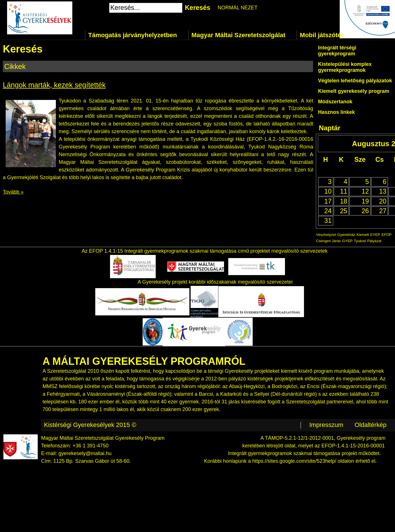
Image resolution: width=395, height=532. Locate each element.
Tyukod (360, 241)
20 (383, 201)
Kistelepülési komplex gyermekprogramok (345, 67)
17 (328, 201)
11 (344, 191)
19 (365, 201)
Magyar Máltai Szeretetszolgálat (238, 35)
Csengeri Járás (328, 241)
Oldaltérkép (370, 425)
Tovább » (13, 192)
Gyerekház (346, 235)
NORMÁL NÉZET (238, 8)
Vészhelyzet (326, 235)
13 (383, 191)
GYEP (347, 241)
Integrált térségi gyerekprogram (337, 51)
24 (328, 211)
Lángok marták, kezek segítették (54, 85)
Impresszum (326, 425)
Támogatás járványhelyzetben (133, 35)
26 (365, 211)
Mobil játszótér (322, 35)
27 (383, 211)
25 (344, 211)
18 (344, 201)
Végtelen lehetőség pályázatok (355, 81)
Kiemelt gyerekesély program (353, 91)
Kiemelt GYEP (368, 235)
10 (328, 191)
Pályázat (374, 241)
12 (365, 191)
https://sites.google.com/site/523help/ (294, 461)
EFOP (387, 235)
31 (328, 221)
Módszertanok (335, 102)
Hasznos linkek (336, 112)
